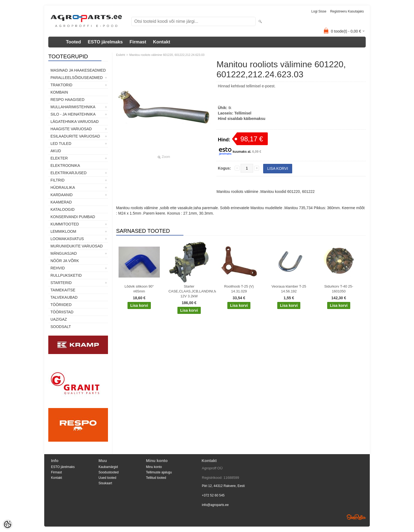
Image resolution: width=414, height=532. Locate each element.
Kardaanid (62, 195)
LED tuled (61, 144)
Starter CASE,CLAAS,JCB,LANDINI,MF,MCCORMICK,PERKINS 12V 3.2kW (190, 291)
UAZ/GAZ (59, 319)
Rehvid (58, 268)
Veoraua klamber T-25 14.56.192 (289, 289)
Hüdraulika (63, 187)
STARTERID (61, 283)
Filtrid (58, 180)
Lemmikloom (63, 231)
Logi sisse (319, 11)
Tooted (73, 42)
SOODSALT (61, 327)
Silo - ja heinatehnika (73, 114)
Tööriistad (62, 312)
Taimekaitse (63, 290)
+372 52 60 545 (213, 495)
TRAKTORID (61, 85)
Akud (56, 151)
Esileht (121, 55)
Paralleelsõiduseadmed (77, 78)
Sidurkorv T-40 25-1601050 (339, 289)
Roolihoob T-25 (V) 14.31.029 (239, 289)
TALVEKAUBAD (64, 297)
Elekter (59, 158)
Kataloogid (63, 209)
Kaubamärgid (108, 467)
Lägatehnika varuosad (75, 122)
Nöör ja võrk (65, 261)
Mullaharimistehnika (73, 107)
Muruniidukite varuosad (77, 246)
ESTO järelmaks (105, 42)
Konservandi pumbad (73, 217)
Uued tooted (107, 478)
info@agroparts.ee (215, 505)
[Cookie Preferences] (8, 524)
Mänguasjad (64, 253)
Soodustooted (109, 472)
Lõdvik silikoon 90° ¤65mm (139, 289)
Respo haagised (67, 100)
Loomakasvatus (67, 239)
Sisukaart (105, 483)
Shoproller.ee (356, 517)
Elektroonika (65, 165)
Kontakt (162, 42)
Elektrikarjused (69, 173)
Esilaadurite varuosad (75, 136)
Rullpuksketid (66, 275)
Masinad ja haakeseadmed (78, 70)
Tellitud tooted (156, 478)
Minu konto (154, 467)
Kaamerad (61, 202)
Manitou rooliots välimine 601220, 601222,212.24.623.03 (167, 55)
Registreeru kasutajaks (347, 11)
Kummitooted (65, 224)
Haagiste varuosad (71, 129)
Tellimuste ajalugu (159, 472)
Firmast (138, 42)
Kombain (59, 92)
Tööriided (61, 305)
